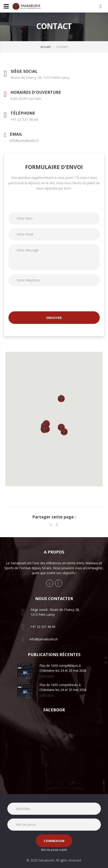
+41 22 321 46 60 (24, 119)
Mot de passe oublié (54, 850)
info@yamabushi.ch (24, 140)
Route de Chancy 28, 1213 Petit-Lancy (40, 77)
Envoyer (54, 318)
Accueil (46, 47)
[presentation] (42, 299)
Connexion (54, 841)
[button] (44, 430)
